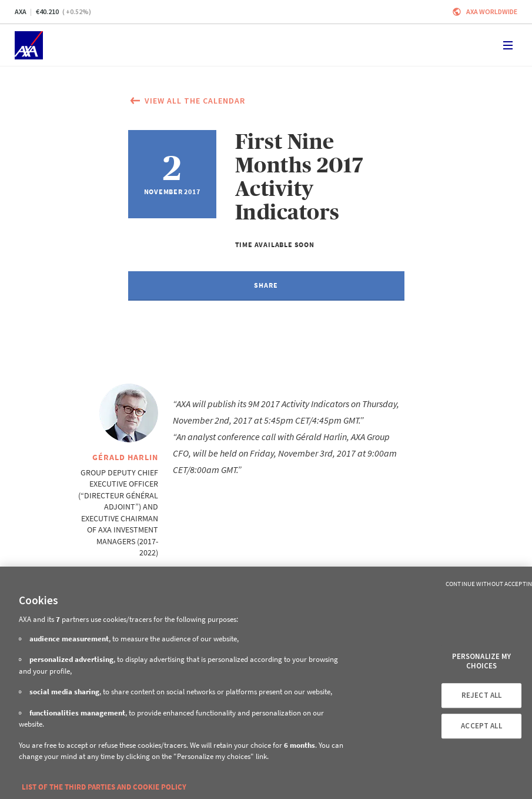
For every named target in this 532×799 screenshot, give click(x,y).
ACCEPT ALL (481, 726)
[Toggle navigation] (508, 45)
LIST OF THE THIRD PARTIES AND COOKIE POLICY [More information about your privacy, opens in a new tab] (104, 787)
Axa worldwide (492, 11)
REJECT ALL (481, 696)
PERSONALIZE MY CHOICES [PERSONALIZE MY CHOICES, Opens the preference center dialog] (482, 661)
